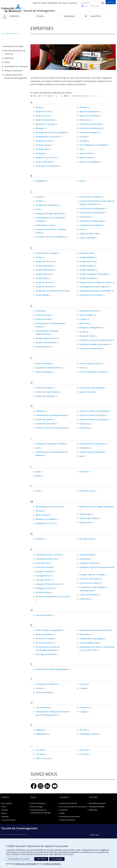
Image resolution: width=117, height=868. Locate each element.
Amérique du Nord (44, 141)
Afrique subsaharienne (45, 120)
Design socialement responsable (94, 274)
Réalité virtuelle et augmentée (49, 630)
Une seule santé (43, 707)
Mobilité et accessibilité (46, 519)
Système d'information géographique (52, 669)
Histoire (4, 813)
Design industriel (87, 261)
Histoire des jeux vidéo (46, 424)
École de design (36, 807)
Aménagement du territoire (47, 137)
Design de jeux (42, 278)
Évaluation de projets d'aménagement (96, 340)
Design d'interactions (45, 270)
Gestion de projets (44, 388)
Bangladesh (41, 181)
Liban (38, 491)
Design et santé (86, 253)
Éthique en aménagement (91, 327)
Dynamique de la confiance (91, 295)
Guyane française (87, 392)
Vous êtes (93, 797)
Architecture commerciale (91, 124)
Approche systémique (89, 116)
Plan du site (94, 835)
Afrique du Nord (42, 116)
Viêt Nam (83, 730)
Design (39, 257)
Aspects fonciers (87, 157)
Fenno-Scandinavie (44, 363)
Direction (5, 810)
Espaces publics (86, 315)
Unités (7, 62)
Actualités (5, 816)
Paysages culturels (44, 571)
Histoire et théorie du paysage (93, 419)
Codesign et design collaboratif (49, 213)
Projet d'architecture (88, 595)
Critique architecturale (89, 233)
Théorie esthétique (44, 692)
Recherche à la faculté (14, 46)
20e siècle (84, 750)
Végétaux (40, 730)
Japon (38, 471)
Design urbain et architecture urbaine (96, 282)
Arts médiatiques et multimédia (93, 145)
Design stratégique (88, 278)
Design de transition (44, 286)
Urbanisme (84, 707)
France (82, 368)
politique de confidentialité (26, 864)
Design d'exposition (44, 266)
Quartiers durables (44, 615)
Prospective (85, 599)
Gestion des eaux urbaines (47, 392)
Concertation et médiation (91, 197)
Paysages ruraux (43, 576)
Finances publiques (44, 372)
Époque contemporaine (46, 342)
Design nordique (87, 266)
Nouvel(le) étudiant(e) (97, 803)
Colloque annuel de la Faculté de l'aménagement (16, 76)
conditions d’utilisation (52, 864)
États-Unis (84, 323)
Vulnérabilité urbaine (88, 734)
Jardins (38, 476)
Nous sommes (7, 803)
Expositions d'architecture (91, 348)
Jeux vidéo (84, 471)
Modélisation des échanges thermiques (97, 507)
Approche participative (89, 111)
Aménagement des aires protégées (51, 132)
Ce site (85, 6)
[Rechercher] (103, 3)
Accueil (3, 34)
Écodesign (40, 311)
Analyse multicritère (44, 162)
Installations (85, 448)
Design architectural (44, 261)
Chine (38, 209)
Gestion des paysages (45, 396)
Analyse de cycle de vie (46, 157)
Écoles (33, 797)
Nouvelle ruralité (87, 539)
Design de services (44, 282)
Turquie (83, 688)
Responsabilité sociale (89, 643)
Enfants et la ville (43, 319)
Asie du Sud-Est (86, 153)
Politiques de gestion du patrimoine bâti (97, 567)
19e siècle (40, 754)
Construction (85, 217)
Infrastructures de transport (92, 444)
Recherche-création (44, 643)
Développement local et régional (94, 286)
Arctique (83, 137)
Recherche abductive (45, 634)
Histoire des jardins (44, 419)
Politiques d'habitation (89, 563)
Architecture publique (89, 132)
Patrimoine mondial (44, 567)
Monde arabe (85, 514)
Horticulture (85, 428)
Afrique (39, 107)
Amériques (40, 153)
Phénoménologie (87, 555)
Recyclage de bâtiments (46, 654)
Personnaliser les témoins (20, 859)
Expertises (9, 58)
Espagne (83, 319)
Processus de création (89, 583)
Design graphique (87, 257)
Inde (38, 448)
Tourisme (84, 684)
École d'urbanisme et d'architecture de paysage (41, 811)
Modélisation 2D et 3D (45, 523)
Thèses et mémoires (13, 71)
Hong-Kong (84, 424)
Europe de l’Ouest (87, 336)
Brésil (82, 181)
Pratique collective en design (92, 575)
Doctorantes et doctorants (16, 66)
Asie (81, 149)
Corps (82, 229)
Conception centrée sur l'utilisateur (51, 237)
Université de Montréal (11, 8)
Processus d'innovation (89, 579)
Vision (4, 807)
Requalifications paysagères (92, 638)
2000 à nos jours (43, 758)
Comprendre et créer (45, 225)
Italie (82, 456)
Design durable (42, 295)
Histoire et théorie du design (92, 415)
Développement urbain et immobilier (95, 291)
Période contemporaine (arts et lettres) (53, 596)
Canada (39, 197)
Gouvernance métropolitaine (92, 388)
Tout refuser (41, 859)
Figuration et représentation (48, 368)
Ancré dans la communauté (47, 166)
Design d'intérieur (43, 274)
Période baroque (43, 592)
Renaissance (85, 634)
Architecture (85, 120)
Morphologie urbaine (88, 518)
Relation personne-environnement (94, 630)
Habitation (40, 411)
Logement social (87, 491)
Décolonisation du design (46, 253)
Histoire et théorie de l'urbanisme (94, 411)
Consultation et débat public (92, 221)
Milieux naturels (42, 515)
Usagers (83, 712)
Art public (83, 141)
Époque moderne (43, 347)
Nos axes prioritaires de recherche (15, 52)
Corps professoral (8, 820)
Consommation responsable (92, 213)
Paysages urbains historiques (48, 584)
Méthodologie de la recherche (49, 507)
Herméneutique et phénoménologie (51, 415)
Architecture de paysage (90, 128)
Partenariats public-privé (46, 559)
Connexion (73, 3)
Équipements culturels (89, 311)
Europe (83, 332)
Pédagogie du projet (45, 588)
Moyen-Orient (86, 522)
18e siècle (40, 750)
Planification (85, 559)
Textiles (39, 688)
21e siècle (84, 754)
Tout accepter (57, 859)
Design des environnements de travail (52, 291)
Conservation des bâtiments (92, 208)
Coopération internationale (91, 225)
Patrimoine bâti (42, 563)
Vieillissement (41, 734)
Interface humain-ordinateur (92, 452)
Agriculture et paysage (45, 124)
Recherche (9, 34)
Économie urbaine (43, 315)
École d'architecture (38, 803)
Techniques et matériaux (46, 684)
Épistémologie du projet (46, 338)
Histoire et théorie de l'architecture (51, 428)
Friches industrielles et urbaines (93, 372)
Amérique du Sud (43, 145)
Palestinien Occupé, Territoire (49, 555)
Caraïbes (39, 201)
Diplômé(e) (93, 810)
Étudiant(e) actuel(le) (97, 807)
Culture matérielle (87, 238)
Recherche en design (45, 638)
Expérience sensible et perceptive (94, 344)
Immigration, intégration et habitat (51, 444)
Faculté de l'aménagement (39, 11)
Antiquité (83, 107)
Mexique (39, 511)
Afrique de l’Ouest (43, 111)
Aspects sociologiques (89, 162)
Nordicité (40, 539)
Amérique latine (42, 149)
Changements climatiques (47, 205)
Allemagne (40, 128)
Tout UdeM (94, 6)
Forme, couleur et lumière (91, 363)
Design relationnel (87, 270)
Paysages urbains (43, 580)
